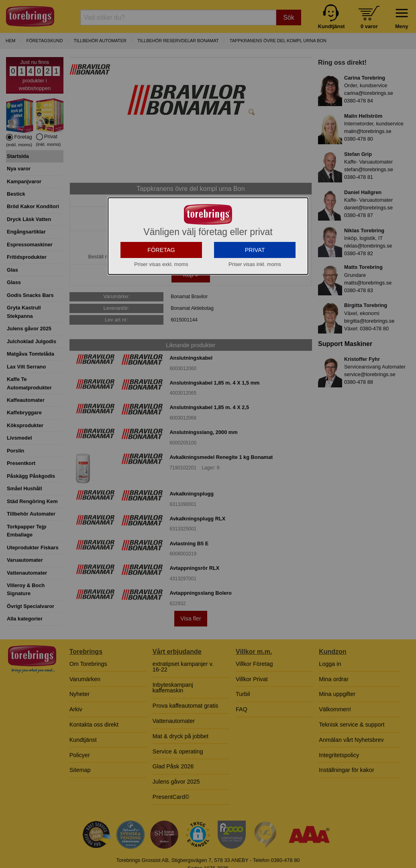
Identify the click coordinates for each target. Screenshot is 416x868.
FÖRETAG (161, 281)
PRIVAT (255, 281)
